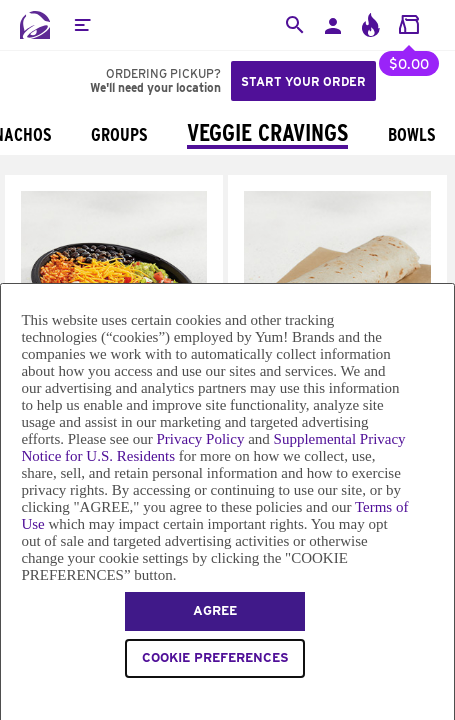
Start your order (303, 81)
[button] (82, 25)
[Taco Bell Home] (35, 25)
